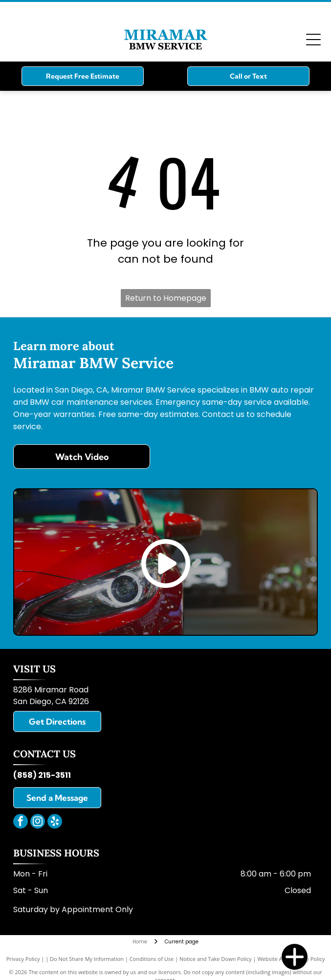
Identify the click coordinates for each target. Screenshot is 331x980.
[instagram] (38, 823)
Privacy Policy (23, 959)
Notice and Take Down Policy (216, 959)
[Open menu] (313, 40)
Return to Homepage (166, 298)
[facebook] (21, 823)
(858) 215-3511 (42, 775)
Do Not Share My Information (87, 959)
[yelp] (55, 823)
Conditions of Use (152, 959)
